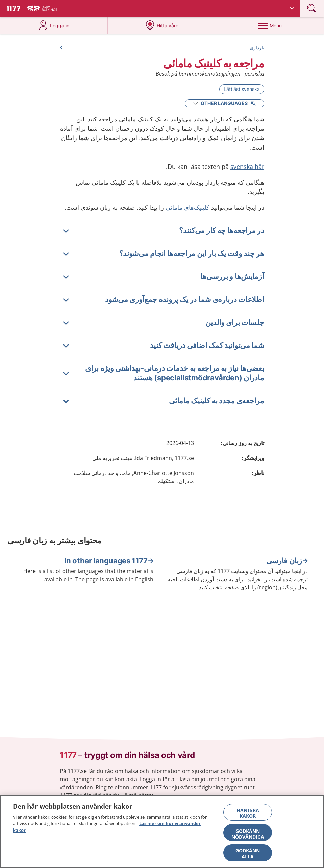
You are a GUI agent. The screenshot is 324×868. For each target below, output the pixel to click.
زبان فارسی (284, 561)
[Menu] (270, 25)
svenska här (247, 167)
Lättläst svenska (242, 89)
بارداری (257, 47)
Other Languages (225, 103)
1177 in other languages (106, 561)
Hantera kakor (248, 816)
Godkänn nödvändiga (248, 837)
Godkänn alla (248, 856)
